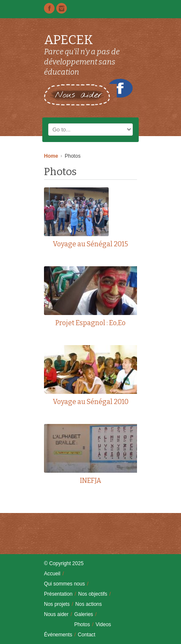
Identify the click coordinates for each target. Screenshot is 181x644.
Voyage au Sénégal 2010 (91, 402)
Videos (103, 624)
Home (51, 156)
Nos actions (89, 604)
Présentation (58, 594)
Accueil (52, 574)
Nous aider (56, 614)
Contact (86, 635)
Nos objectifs (93, 594)
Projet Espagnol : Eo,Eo (90, 323)
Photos (82, 624)
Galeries (84, 614)
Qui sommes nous (64, 584)
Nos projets (57, 604)
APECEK (69, 40)
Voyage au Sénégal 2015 (90, 244)
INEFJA (90, 481)
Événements (58, 635)
